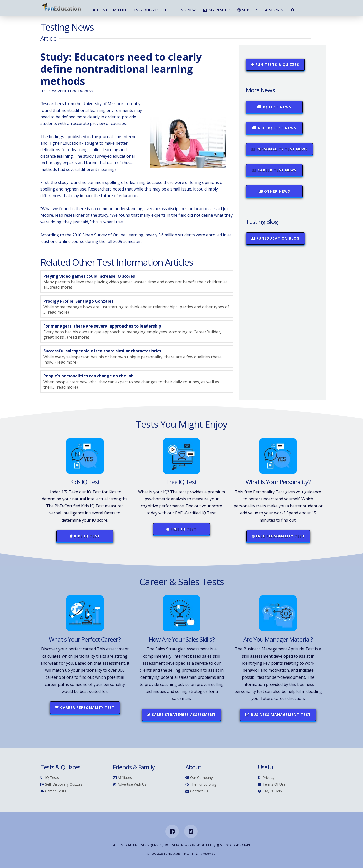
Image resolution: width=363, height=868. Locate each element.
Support (248, 10)
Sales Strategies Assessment (181, 714)
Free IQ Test (181, 529)
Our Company (199, 778)
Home (100, 10)
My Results (218, 10)
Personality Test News (279, 149)
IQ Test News (274, 107)
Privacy (266, 778)
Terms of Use (272, 785)
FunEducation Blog (275, 238)
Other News (274, 191)
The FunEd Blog (201, 785)
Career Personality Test (85, 707)
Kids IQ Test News (274, 128)
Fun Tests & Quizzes (136, 10)
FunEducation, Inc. (176, 853)
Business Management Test (278, 714)
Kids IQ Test (85, 536)
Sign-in (274, 10)
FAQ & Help (270, 791)
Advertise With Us (130, 785)
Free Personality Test (278, 536)
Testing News (181, 10)
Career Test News (274, 170)
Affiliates (122, 778)
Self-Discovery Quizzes (61, 785)
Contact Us (197, 791)
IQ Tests (50, 778)
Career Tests (53, 791)
